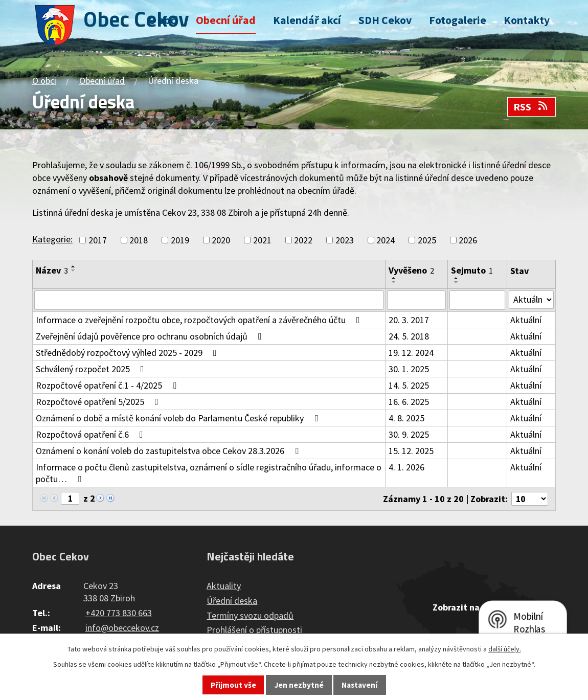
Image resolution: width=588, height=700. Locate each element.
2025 (427, 240)
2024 (386, 240)
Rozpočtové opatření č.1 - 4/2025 (108, 385)
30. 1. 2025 (409, 369)
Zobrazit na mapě (468, 607)
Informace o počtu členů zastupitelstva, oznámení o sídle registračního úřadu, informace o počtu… (209, 473)
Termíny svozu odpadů (250, 615)
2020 (221, 240)
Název (52, 270)
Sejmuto (472, 270)
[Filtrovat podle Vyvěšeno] (416, 300)
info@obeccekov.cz (122, 628)
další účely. (505, 649)
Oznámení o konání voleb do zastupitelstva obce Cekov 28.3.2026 (169, 451)
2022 (303, 240)
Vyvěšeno (411, 270)
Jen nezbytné (299, 685)
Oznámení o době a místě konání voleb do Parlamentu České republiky (179, 418)
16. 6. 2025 (409, 402)
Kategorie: (52, 239)
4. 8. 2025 (406, 418)
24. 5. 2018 (409, 336)
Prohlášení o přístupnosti (254, 630)
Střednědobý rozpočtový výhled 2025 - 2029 (128, 353)
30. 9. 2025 (409, 434)
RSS (531, 107)
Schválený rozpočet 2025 (92, 369)
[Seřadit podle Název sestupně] (74, 270)
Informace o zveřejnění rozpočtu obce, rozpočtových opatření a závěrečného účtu (200, 320)
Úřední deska (232, 601)
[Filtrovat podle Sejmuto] (477, 300)
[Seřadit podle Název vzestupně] (74, 266)
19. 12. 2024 (411, 353)
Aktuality (224, 586)
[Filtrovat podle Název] (209, 300)
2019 (180, 240)
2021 (262, 240)
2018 (139, 240)
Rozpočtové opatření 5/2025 (99, 402)
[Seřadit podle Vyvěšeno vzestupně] (394, 278)
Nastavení (359, 685)
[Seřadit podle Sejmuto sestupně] (457, 282)
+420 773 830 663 (119, 613)
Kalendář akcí (307, 20)
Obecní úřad (226, 20)
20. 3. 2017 (409, 320)
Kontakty (527, 20)
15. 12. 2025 (411, 451)
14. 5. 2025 (409, 385)
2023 (345, 240)
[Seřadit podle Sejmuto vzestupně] (457, 278)
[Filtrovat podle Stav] (531, 300)
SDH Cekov (385, 20)
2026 (468, 240)
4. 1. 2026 (406, 467)
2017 (98, 240)
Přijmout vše (233, 685)
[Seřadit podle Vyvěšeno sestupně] (394, 282)
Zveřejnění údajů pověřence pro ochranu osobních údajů (151, 336)
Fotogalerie (458, 20)
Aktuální (526, 320)
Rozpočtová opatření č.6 (92, 434)
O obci (163, 20)
